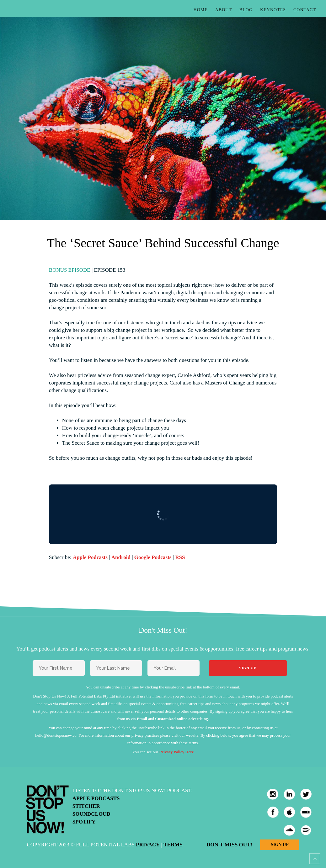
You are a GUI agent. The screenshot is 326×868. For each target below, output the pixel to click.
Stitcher (86, 806)
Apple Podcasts (90, 557)
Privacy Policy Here (176, 752)
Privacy (148, 845)
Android (121, 557)
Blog (246, 10)
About (224, 10)
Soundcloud (91, 814)
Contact (305, 10)
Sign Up (280, 845)
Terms (173, 845)
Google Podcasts (153, 557)
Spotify (84, 822)
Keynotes (273, 10)
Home (201, 10)
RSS (180, 557)
